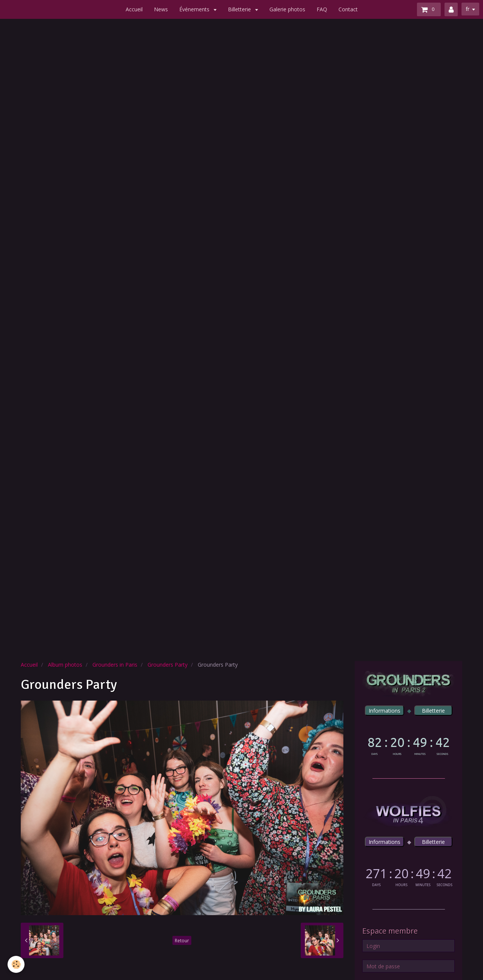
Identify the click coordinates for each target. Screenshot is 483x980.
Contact (348, 9)
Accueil (134, 9)
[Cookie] (16, 964)
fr (468, 9)
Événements (195, 9)
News (161, 9)
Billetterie (240, 9)
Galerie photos (287, 9)
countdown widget (408, 745)
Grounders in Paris (115, 665)
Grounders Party (168, 665)
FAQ (322, 9)
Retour (182, 940)
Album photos (65, 665)
